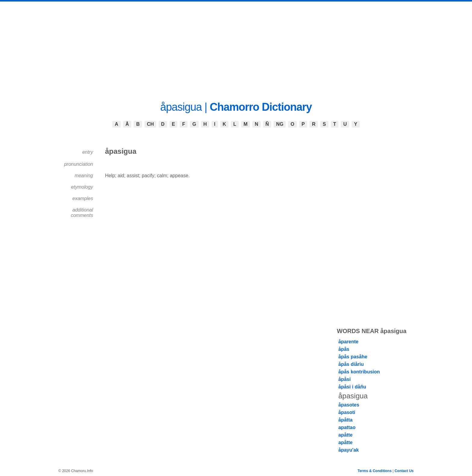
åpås (344, 349)
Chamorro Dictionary (261, 107)
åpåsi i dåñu (352, 387)
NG (280, 124)
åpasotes (349, 405)
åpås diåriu (351, 364)
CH (150, 124)
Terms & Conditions (375, 471)
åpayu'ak (349, 450)
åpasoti (347, 412)
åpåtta (345, 420)
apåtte (345, 435)
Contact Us (404, 471)
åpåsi (345, 379)
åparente (348, 342)
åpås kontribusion (359, 372)
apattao (347, 427)
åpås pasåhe (353, 357)
